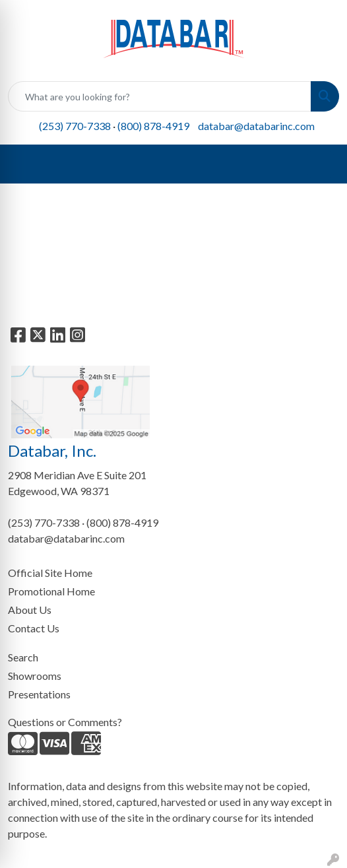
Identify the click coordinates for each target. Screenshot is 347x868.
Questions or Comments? (65, 722)
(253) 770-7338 (75, 126)
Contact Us (34, 628)
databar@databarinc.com (256, 126)
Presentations (39, 694)
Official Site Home (50, 573)
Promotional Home (51, 591)
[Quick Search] (160, 96)
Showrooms (35, 676)
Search (23, 657)
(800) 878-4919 (153, 126)
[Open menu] (321, 164)
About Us (30, 610)
